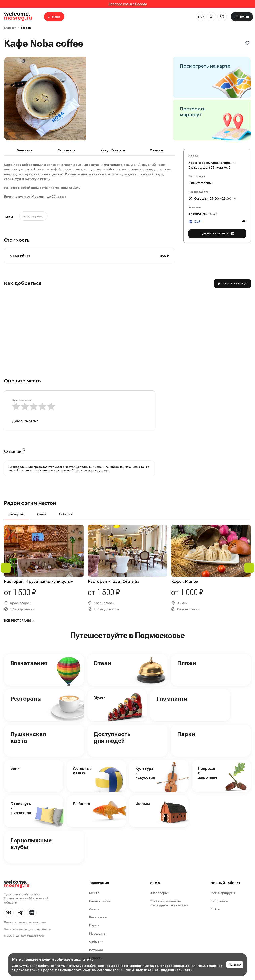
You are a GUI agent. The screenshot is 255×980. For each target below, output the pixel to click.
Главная (10, 28)
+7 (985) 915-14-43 (203, 214)
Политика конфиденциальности (27, 929)
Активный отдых (82, 771)
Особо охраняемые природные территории (169, 903)
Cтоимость (67, 150)
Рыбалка (82, 804)
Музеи (100, 697)
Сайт (195, 222)
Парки (186, 734)
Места (26, 28)
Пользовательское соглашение (27, 922)
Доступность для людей (112, 737)
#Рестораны (33, 216)
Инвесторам (159, 893)
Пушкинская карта (28, 737)
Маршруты (98, 933)
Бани (15, 768)
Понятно (235, 965)
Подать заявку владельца (90, 470)
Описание (24, 150)
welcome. (17, 884)
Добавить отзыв (25, 421)
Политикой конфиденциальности (164, 970)
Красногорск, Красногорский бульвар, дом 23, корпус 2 (212, 165)
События (96, 942)
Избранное (219, 901)
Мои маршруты (223, 893)
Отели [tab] (42, 514)
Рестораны (26, 699)
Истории (96, 950)
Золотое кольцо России (128, 4)
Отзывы (156, 150)
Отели (102, 663)
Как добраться (113, 150)
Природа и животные (208, 773)
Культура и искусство (145, 773)
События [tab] (66, 514)
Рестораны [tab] (16, 514)
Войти (215, 909)
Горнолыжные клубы (31, 844)
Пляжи (187, 663)
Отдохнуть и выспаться (21, 808)
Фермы (143, 804)
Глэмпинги (172, 699)
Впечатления (29, 663)
